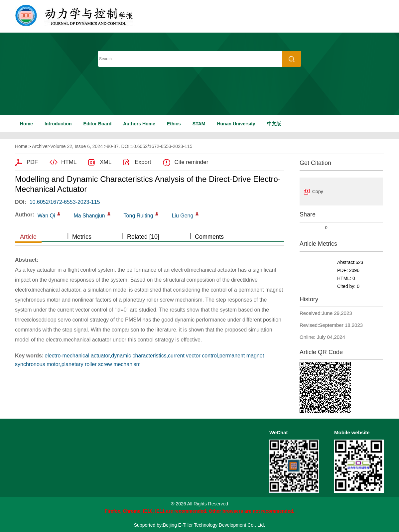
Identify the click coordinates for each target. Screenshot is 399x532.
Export (143, 162)
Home (26, 124)
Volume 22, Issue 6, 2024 (76, 146)
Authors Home (139, 124)
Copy (318, 192)
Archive (40, 146)
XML (106, 162)
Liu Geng (182, 216)
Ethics (174, 124)
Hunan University (236, 124)
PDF (32, 162)
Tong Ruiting (138, 216)
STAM (199, 124)
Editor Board (98, 124)
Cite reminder (191, 162)
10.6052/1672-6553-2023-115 (65, 202)
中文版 (274, 124)
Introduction (58, 124)
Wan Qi (46, 216)
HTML (69, 162)
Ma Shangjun (89, 216)
